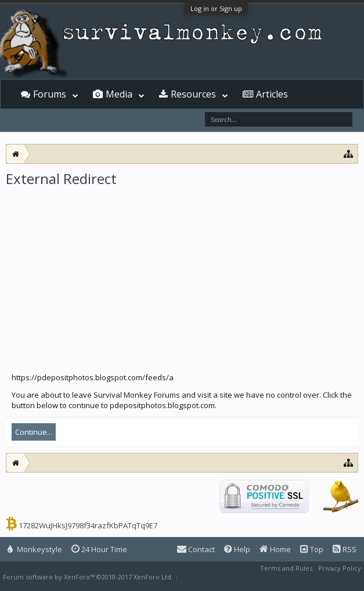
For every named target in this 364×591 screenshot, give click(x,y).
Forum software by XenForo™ (88, 577)
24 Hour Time (99, 549)
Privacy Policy (340, 568)
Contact (196, 549)
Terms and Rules (286, 568)
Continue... (34, 432)
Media (119, 94)
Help (237, 549)
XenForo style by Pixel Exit (221, 577)
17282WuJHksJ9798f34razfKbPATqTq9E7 (88, 525)
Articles (272, 94)
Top (312, 549)
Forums (50, 94)
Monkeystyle (35, 549)
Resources (193, 94)
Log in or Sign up (216, 8)
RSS (345, 549)
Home (275, 549)
